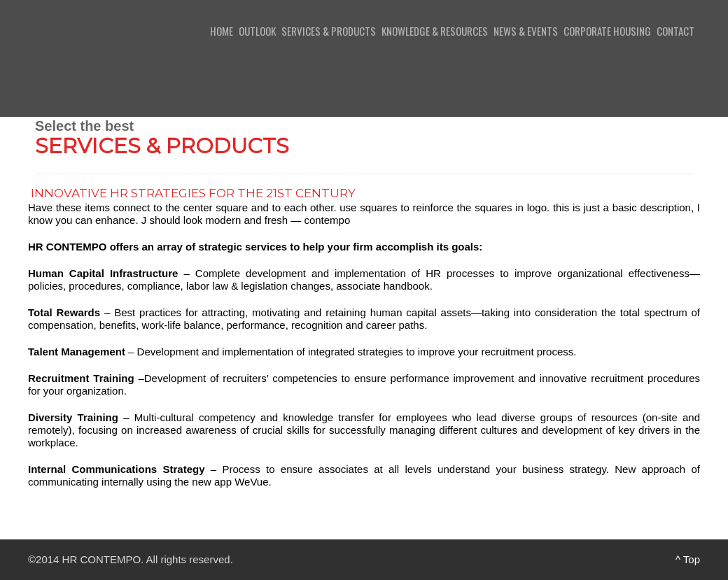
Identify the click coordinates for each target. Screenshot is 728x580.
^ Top (688, 559)
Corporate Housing (607, 31)
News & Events (526, 31)
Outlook (257, 31)
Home (222, 31)
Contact (675, 31)
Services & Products (329, 31)
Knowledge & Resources (435, 31)
